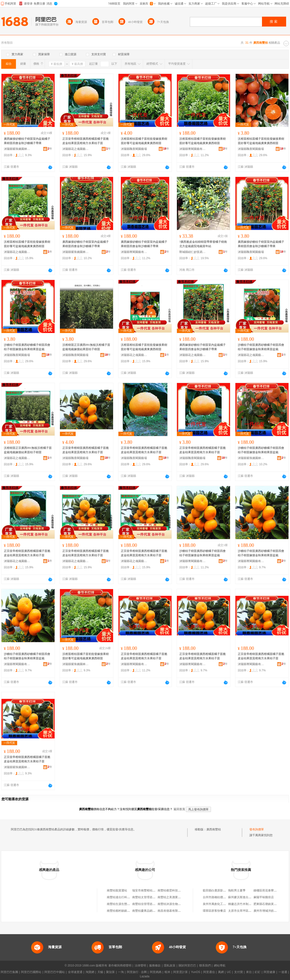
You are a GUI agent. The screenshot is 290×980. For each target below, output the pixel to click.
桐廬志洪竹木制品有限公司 (246, 904)
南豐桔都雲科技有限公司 (174, 890)
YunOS (196, 972)
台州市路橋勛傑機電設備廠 (220, 897)
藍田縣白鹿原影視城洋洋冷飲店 (223, 890)
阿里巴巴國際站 (31, 972)
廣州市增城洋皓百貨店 (268, 911)
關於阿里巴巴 (187, 966)
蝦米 (167, 972)
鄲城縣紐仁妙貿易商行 (193, 252)
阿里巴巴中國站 (55, 972)
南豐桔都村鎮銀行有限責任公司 (127, 911)
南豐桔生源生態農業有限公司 (126, 904)
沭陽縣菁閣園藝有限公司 (193, 149)
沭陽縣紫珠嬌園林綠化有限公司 (17, 149)
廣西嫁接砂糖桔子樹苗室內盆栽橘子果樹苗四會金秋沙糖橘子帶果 (27, 141)
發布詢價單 (257, 829)
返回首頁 (179, 809)
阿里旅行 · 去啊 (137, 972)
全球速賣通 (75, 972)
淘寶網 (90, 972)
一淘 (121, 972)
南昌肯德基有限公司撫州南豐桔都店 (181, 911)
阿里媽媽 (156, 972)
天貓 (100, 972)
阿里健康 (269, 972)
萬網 (221, 972)
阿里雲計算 (181, 972)
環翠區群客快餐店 (214, 911)
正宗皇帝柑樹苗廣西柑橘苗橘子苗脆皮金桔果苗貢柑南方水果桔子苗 (86, 141)
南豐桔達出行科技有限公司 (124, 897)
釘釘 (258, 972)
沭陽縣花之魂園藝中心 (76, 149)
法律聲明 (140, 966)
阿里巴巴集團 (9, 972)
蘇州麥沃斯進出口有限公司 (246, 897)
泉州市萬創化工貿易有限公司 (222, 904)
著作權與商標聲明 (120, 966)
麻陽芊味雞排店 (264, 897)
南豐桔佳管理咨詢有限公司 (150, 904)
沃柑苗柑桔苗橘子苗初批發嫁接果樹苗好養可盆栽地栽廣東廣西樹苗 (144, 141)
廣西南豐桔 (214, 829)
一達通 (283, 972)
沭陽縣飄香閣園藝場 (134, 149)
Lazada (145, 976)
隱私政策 (170, 966)
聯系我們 (205, 966)
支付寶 (239, 972)
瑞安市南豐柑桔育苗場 (147, 890)
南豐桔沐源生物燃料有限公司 (176, 904)
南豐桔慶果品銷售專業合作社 (151, 911)
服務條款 (155, 966)
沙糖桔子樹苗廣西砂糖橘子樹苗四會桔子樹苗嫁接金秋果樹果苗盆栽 (27, 347)
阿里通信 (209, 972)
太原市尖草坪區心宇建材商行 (247, 911)
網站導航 (220, 966)
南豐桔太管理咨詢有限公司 (150, 897)
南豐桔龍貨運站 (117, 890)
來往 (249, 972)
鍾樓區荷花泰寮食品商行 (269, 890)
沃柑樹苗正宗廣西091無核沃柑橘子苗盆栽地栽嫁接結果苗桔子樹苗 (86, 347)
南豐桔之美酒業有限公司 (174, 897)
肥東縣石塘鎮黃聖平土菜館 (271, 904)
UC (229, 972)
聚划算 (110, 972)
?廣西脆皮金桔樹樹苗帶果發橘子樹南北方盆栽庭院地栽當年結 (203, 244)
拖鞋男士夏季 (237, 890)
